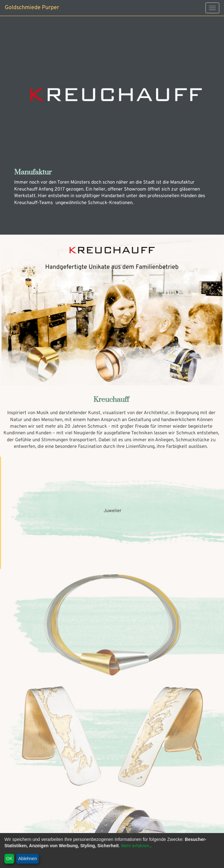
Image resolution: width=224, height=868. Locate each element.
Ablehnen (28, 859)
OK (9, 859)
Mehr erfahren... (137, 846)
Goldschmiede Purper (32, 8)
